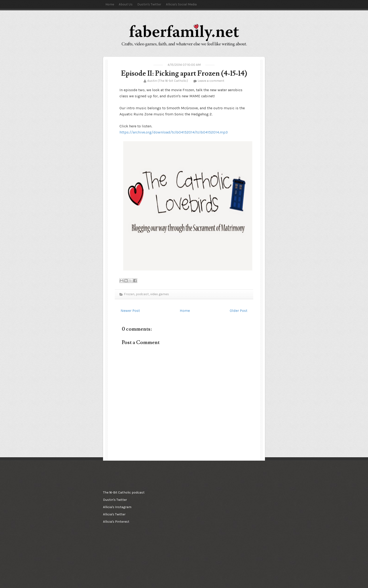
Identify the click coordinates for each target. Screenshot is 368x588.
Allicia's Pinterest (116, 522)
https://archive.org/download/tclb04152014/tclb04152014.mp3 (174, 132)
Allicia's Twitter (114, 514)
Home (110, 4)
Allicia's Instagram (117, 507)
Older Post (239, 311)
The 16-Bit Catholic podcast (124, 492)
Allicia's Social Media (181, 4)
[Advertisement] (183, 512)
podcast (142, 294)
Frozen (129, 294)
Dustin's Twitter (149, 4)
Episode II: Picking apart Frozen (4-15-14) (184, 73)
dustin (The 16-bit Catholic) (168, 81)
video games (160, 294)
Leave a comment (211, 81)
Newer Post (130, 311)
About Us (126, 4)
